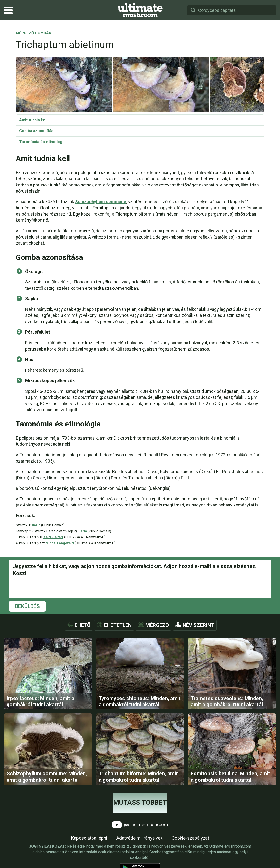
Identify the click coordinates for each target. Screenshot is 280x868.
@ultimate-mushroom (140, 825)
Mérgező (157, 625)
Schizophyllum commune (101, 202)
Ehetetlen (118, 625)
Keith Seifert (53, 537)
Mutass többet (140, 803)
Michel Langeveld (60, 543)
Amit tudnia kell (33, 120)
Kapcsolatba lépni (89, 838)
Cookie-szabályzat (190, 838)
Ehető (82, 625)
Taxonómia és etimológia (42, 142)
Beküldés (27, 606)
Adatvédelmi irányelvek (139, 838)
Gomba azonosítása (37, 131)
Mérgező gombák (34, 33)
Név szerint (198, 625)
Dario (36, 525)
